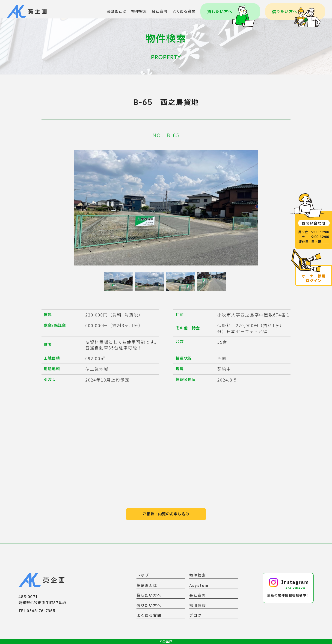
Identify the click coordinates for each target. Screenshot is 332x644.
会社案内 (159, 12)
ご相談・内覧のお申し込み (166, 514)
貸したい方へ (149, 596)
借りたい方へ (149, 606)
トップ (143, 576)
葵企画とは (117, 12)
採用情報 (198, 606)
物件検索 (139, 12)
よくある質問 (184, 12)
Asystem (199, 586)
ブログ (196, 616)
